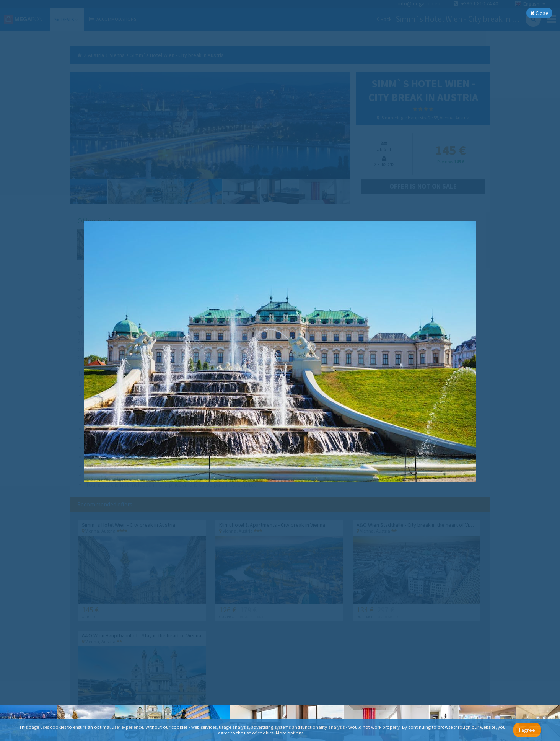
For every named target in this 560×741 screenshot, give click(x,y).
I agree (527, 730)
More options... (291, 733)
